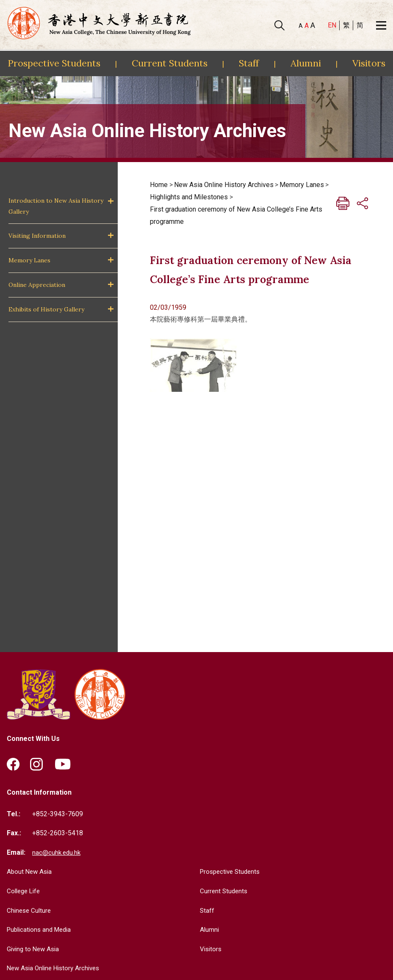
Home (159, 185)
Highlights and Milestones (189, 197)
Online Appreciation (37, 285)
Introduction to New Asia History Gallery (56, 206)
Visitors (369, 63)
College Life (25, 891)
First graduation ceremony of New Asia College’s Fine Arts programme (236, 215)
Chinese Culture (30, 911)
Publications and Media (42, 930)
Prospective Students (54, 63)
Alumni (306, 63)
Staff (249, 63)
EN (332, 25)
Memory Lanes (29, 260)
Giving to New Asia (35, 949)
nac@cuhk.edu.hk (57, 853)
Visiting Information (37, 236)
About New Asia (30, 872)
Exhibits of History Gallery (46, 309)
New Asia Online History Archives (224, 185)
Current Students (170, 63)
